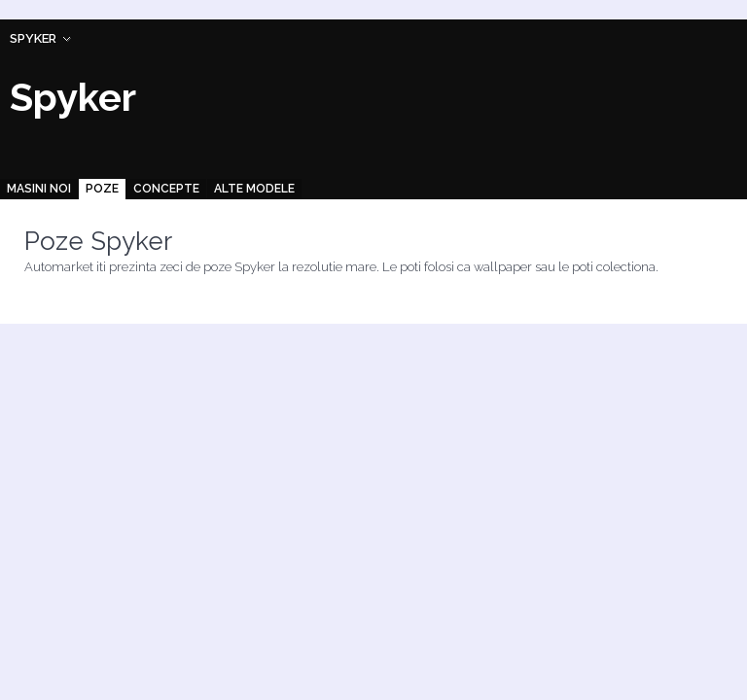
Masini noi (39, 189)
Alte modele (254, 189)
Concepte (166, 189)
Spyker (33, 38)
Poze (102, 189)
